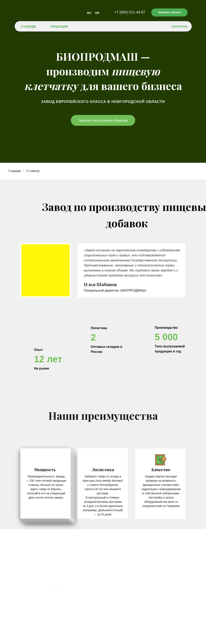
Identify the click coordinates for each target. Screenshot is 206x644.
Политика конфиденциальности (103, 639)
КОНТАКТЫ (180, 27)
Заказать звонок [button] (169, 12)
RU (89, 13)
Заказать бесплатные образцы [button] (103, 120)
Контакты (58, 604)
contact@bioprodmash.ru (115, 619)
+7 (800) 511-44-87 (130, 12)
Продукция (59, 592)
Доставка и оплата (65, 598)
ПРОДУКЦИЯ (59, 27)
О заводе (57, 585)
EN (97, 13)
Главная (15, 171)
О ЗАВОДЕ (28, 27)
